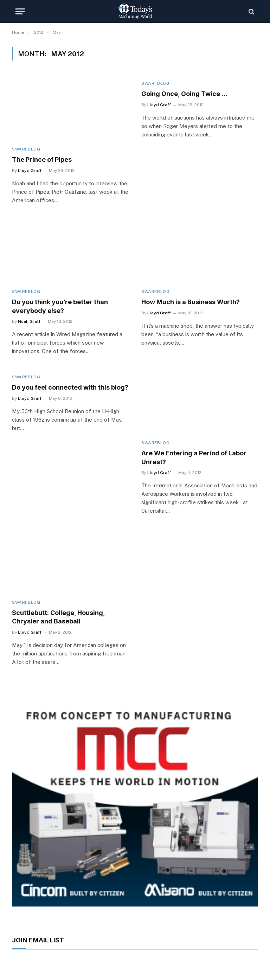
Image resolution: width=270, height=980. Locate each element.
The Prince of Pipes (42, 159)
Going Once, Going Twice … (185, 94)
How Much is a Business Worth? (191, 302)
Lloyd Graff (30, 171)
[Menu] (20, 11)
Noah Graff (29, 321)
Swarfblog (26, 149)
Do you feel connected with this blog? (70, 387)
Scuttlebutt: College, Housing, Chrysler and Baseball (58, 617)
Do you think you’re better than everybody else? (60, 306)
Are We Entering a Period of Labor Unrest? (194, 457)
